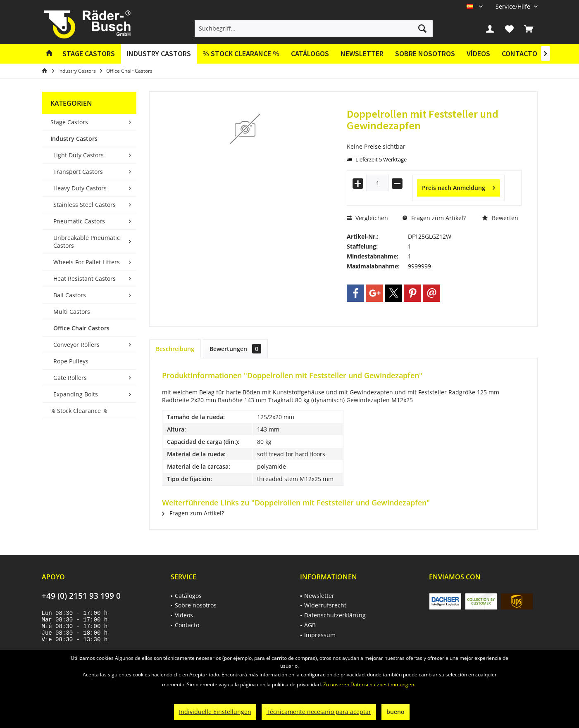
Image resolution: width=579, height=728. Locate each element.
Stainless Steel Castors (85, 205)
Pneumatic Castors (79, 221)
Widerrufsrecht (325, 605)
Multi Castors (72, 312)
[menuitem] (513, 6)
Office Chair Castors (81, 328)
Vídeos (478, 53)
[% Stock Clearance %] (241, 54)
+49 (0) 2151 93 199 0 (81, 596)
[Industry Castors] (159, 54)
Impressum (320, 635)
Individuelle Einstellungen (215, 712)
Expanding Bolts (76, 394)
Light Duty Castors (79, 155)
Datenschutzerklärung (335, 615)
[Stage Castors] (89, 54)
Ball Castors (70, 295)
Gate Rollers (70, 378)
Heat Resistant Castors (85, 279)
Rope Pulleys (71, 361)
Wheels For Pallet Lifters (87, 262)
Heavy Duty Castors (80, 188)
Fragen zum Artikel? (434, 218)
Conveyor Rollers (76, 345)
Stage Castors (69, 122)
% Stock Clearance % (79, 411)
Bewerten (500, 218)
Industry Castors (74, 139)
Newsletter (362, 53)
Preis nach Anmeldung (459, 186)
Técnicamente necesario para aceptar (319, 712)
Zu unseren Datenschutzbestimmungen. (369, 684)
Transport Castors (78, 172)
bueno (396, 712)
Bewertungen (235, 349)
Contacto (519, 53)
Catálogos (310, 53)
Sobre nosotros (425, 53)
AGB (310, 625)
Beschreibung (175, 349)
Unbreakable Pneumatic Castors (87, 242)
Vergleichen (367, 218)
